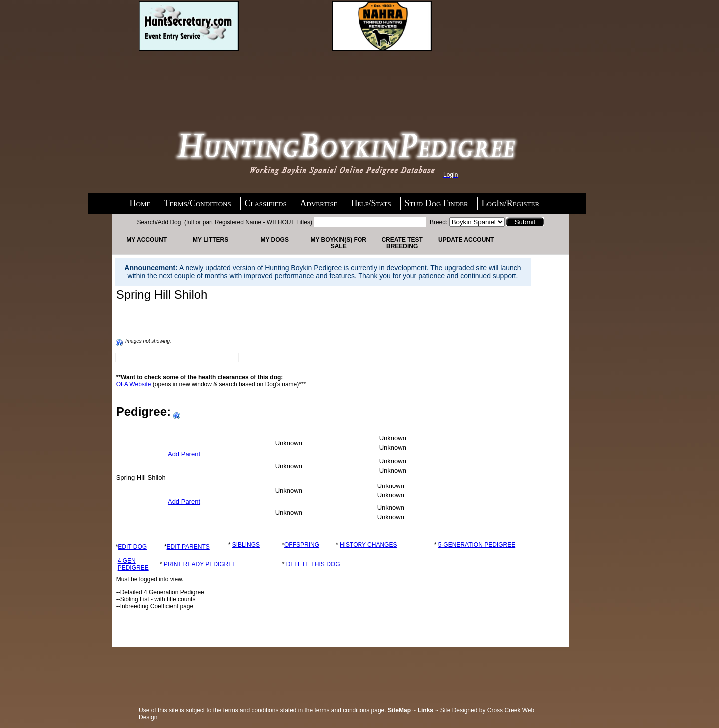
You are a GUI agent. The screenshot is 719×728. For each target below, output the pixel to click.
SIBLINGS (246, 545)
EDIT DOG (132, 547)
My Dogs (274, 240)
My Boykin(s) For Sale (338, 243)
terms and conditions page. (351, 710)
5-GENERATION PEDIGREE (477, 545)
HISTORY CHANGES (368, 545)
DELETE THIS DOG (313, 564)
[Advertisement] (219, 78)
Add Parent (184, 454)
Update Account (466, 240)
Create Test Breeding (402, 243)
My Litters (210, 240)
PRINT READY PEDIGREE (200, 564)
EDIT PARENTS (188, 547)
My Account (147, 240)
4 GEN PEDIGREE (133, 564)
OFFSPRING (302, 545)
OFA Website (135, 384)
